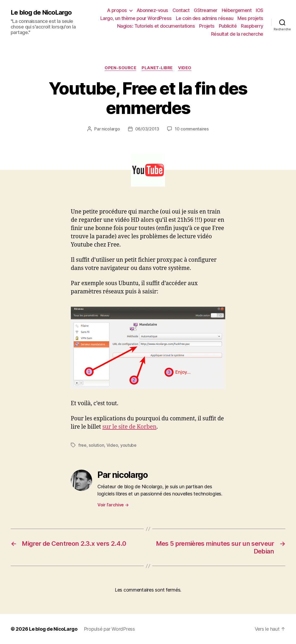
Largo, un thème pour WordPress (136, 18)
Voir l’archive (113, 505)
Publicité (228, 26)
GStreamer (206, 10)
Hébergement (237, 10)
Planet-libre (157, 68)
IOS (260, 10)
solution (96, 445)
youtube (128, 445)
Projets (207, 26)
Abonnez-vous (152, 10)
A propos (117, 10)
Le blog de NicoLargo (41, 13)
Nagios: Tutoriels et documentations (156, 26)
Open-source (120, 68)
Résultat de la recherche (237, 34)
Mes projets (250, 18)
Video (185, 68)
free (82, 445)
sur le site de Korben (129, 427)
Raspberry (252, 26)
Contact (181, 10)
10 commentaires (192, 129)
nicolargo (111, 129)
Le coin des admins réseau (205, 18)
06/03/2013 (147, 129)
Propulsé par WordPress (109, 629)
